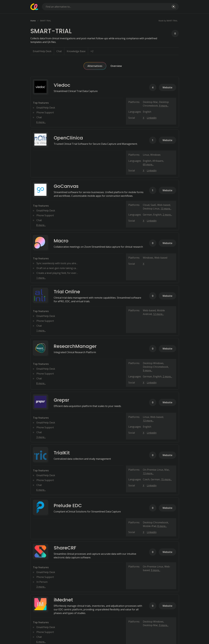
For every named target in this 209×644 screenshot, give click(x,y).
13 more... (166, 209)
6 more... (41, 122)
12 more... (158, 314)
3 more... (41, 437)
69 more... (148, 164)
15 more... (166, 479)
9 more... (164, 106)
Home (33, 21)
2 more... (167, 215)
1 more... (41, 278)
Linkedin (152, 118)
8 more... (41, 225)
